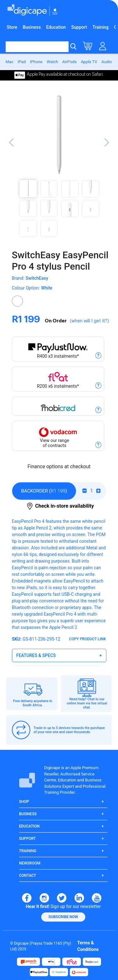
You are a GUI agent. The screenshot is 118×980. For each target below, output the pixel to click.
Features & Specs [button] (36, 655)
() (44, 491)
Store (12, 27)
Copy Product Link (88, 639)
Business (32, 27)
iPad (22, 62)
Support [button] (28, 839)
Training (101, 27)
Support (79, 27)
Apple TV (89, 62)
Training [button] (28, 851)
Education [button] (29, 826)
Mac (10, 62)
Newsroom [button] (30, 863)
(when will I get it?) (89, 321)
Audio (107, 62)
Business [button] (28, 814)
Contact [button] (28, 875)
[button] (11, 167)
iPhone (36, 62)
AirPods (70, 62)
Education (56, 27)
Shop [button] (24, 802)
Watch (52, 62)
